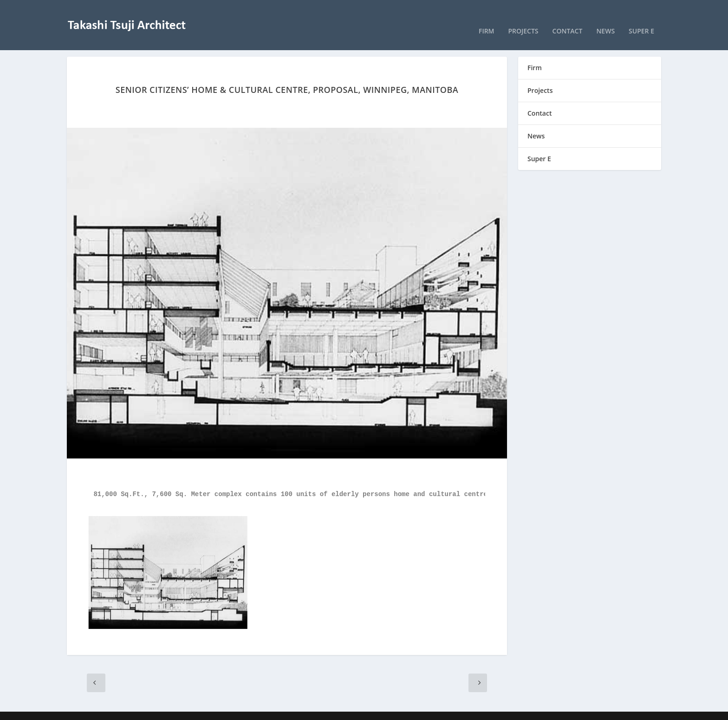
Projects (523, 18)
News (605, 18)
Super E (641, 18)
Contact (568, 18)
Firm (487, 18)
